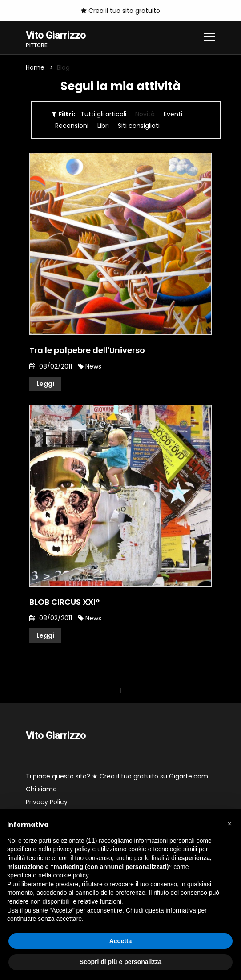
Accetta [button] (121, 941)
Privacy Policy (47, 802)
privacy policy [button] (72, 849)
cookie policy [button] (71, 875)
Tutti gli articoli (103, 114)
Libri (103, 126)
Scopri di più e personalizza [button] (120, 962)
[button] (229, 824)
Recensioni (72, 126)
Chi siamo (41, 789)
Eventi (173, 114)
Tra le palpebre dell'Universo (87, 350)
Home (35, 67)
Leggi (45, 384)
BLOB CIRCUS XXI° (64, 602)
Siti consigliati (139, 126)
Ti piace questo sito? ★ (117, 776)
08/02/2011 (51, 366)
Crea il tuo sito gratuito (120, 11)
